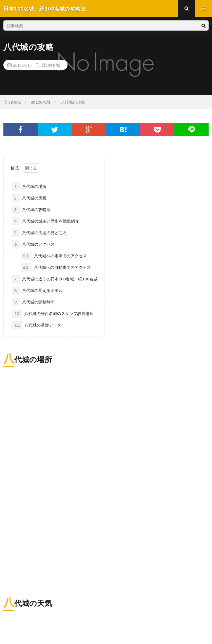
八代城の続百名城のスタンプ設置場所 (53, 314)
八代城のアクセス (33, 244)
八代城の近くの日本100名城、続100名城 (55, 279)
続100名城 (51, 65)
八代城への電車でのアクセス (54, 256)
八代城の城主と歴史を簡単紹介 (46, 221)
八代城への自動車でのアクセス (56, 267)
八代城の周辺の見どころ (40, 233)
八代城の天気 (29, 198)
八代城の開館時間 (33, 302)
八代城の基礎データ (37, 325)
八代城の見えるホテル (37, 291)
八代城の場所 (29, 187)
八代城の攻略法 (31, 210)
